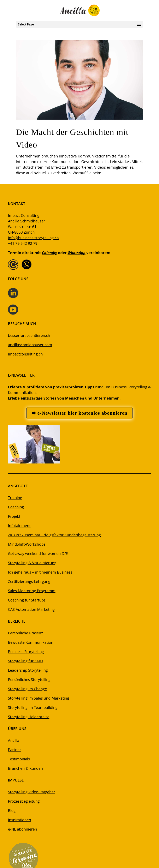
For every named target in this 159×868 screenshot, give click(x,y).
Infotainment (19, 526)
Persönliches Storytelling (29, 680)
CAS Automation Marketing (31, 609)
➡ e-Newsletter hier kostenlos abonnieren (80, 413)
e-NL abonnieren (22, 829)
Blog (12, 810)
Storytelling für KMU (25, 661)
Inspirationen (19, 820)
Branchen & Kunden (25, 768)
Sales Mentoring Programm (32, 591)
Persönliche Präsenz (25, 633)
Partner (14, 750)
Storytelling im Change (27, 689)
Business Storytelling (26, 652)
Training (15, 498)
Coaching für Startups (27, 600)
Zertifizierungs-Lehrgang (29, 581)
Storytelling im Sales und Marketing (38, 698)
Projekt (14, 516)
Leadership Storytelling (28, 670)
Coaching (16, 507)
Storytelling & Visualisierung (32, 563)
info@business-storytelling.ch (33, 238)
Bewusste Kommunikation (31, 642)
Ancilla (14, 740)
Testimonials (19, 759)
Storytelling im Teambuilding (33, 707)
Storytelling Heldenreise (29, 717)
